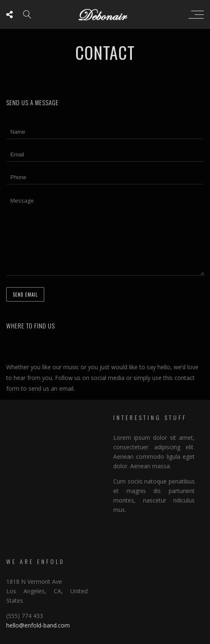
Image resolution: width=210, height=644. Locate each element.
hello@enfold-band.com (38, 625)
